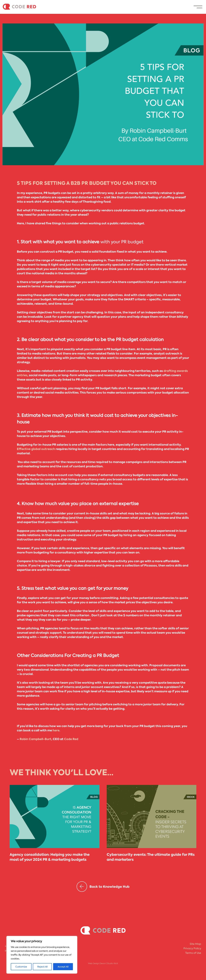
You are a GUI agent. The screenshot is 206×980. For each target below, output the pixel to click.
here (56, 730)
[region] (42, 955)
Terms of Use (193, 953)
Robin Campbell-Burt (35, 739)
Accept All (63, 967)
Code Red (71, 739)
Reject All (42, 967)
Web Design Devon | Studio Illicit (103, 963)
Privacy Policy (192, 948)
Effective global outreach (36, 449)
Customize (21, 967)
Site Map (195, 944)
